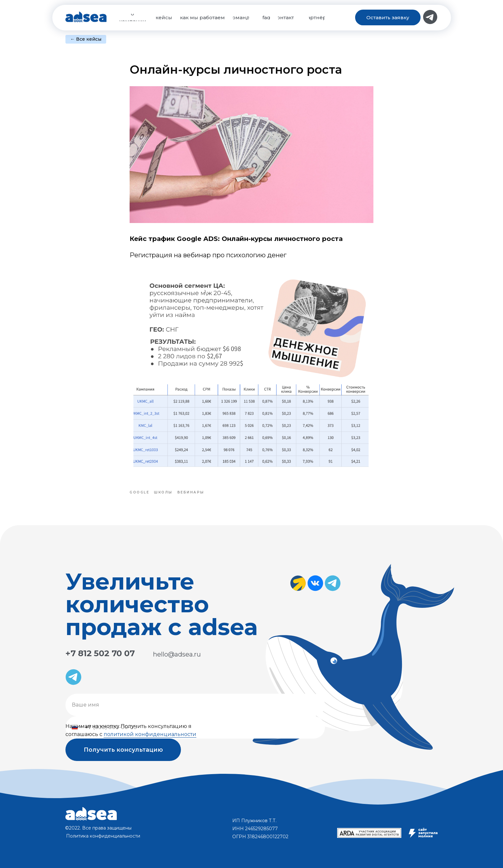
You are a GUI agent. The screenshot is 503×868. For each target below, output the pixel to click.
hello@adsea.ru (177, 654)
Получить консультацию (123, 750)
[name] (195, 705)
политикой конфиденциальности (150, 734)
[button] (388, 17)
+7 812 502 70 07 (100, 653)
